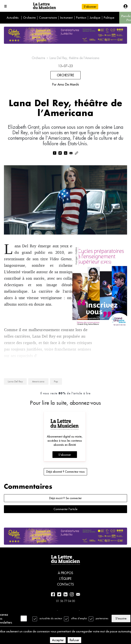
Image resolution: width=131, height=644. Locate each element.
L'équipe (66, 588)
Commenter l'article (65, 518)
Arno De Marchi (68, 84)
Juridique (95, 18)
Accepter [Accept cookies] (58, 640)
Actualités (13, 18)
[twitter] (60, 155)
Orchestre (29, 18)
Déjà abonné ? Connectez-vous (65, 480)
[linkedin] (65, 155)
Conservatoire (48, 18)
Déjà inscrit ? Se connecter (65, 507)
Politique (109, 18)
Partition (81, 18)
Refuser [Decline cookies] (74, 640)
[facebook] (55, 155)
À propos (65, 582)
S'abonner (90, 7)
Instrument (66, 18)
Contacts (65, 594)
